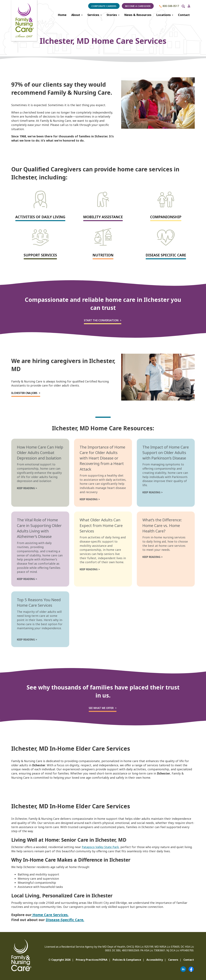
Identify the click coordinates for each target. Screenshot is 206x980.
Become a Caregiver (138, 6)
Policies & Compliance (127, 960)
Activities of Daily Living (40, 217)
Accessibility (155, 960)
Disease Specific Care (166, 255)
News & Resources (138, 15)
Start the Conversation (101, 320)
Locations (165, 15)
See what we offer (101, 708)
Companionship (166, 217)
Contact (184, 15)
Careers (173, 960)
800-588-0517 (169, 6)
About (77, 15)
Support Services (40, 255)
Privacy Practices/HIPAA (92, 960)
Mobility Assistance (103, 217)
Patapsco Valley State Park (100, 847)
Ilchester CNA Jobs (24, 393)
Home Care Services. (50, 915)
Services (95, 15)
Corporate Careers (104, 6)
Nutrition (103, 255)
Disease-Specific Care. (65, 920)
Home (62, 15)
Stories (113, 15)
